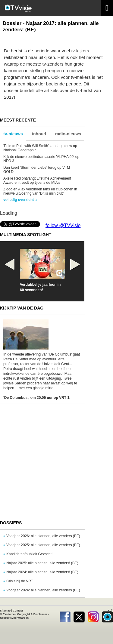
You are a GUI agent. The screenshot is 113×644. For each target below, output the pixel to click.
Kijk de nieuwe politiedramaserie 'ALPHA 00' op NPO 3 (41, 159)
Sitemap (5, 611)
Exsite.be (9, 614)
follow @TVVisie (63, 225)
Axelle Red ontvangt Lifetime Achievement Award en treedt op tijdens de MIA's (37, 180)
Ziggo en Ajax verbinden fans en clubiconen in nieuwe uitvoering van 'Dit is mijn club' (40, 191)
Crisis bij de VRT (20, 581)
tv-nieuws (13, 134)
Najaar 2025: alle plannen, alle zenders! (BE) (42, 563)
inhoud (39, 134)
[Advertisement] (56, 464)
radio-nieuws (68, 134)
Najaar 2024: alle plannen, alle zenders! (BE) (42, 572)
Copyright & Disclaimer (32, 614)
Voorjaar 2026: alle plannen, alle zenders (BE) (43, 536)
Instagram (93, 616)
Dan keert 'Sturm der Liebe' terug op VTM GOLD (37, 170)
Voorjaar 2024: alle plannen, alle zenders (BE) (43, 590)
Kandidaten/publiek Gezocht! (29, 554)
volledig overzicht (19, 200)
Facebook (65, 616)
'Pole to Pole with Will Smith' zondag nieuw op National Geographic (40, 148)
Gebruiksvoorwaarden (14, 618)
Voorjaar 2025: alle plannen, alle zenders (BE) (43, 545)
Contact (18, 611)
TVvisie (107, 616)
